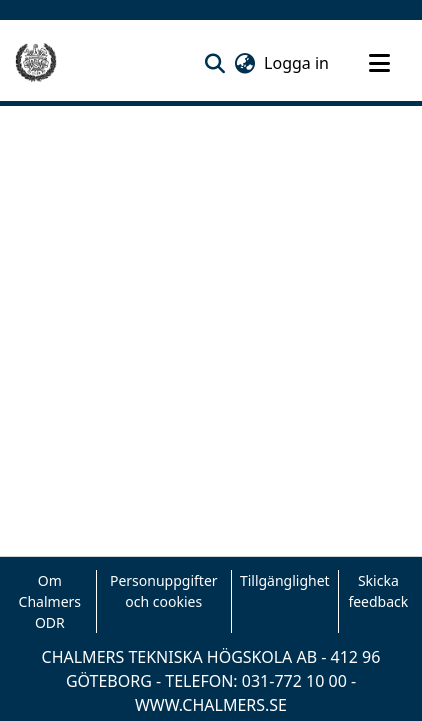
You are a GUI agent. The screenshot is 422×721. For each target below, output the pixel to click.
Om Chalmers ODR (50, 601)
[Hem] (36, 63)
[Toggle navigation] (379, 63)
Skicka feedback (378, 591)
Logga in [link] (297, 63)
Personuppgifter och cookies (164, 591)
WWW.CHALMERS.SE (211, 705)
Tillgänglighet (285, 580)
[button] (214, 63)
